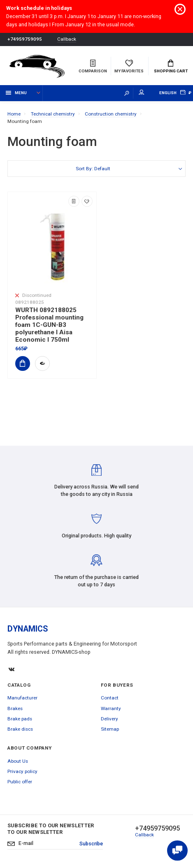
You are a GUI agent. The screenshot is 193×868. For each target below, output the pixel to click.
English (168, 93)
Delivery (109, 719)
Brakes (15, 708)
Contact (110, 698)
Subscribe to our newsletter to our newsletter (51, 829)
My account (142, 92)
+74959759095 (25, 39)
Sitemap (110, 729)
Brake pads (20, 719)
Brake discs (20, 729)
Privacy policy (22, 771)
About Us (18, 761)
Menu (16, 93)
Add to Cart (20, 363)
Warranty (111, 708)
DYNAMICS (28, 629)
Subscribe (91, 844)
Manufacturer (22, 698)
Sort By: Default (93, 169)
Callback (67, 39)
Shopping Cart (171, 67)
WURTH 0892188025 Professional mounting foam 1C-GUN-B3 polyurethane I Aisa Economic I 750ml (49, 325)
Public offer (20, 782)
